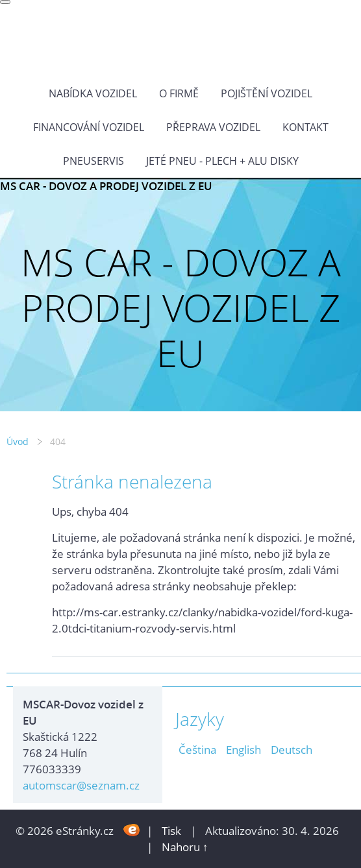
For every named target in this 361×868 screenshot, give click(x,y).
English (243, 750)
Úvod (18, 441)
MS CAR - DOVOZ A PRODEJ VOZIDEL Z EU (106, 186)
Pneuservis (93, 161)
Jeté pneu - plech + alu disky (222, 161)
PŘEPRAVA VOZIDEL (213, 127)
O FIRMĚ (179, 93)
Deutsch (292, 750)
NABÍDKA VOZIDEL (93, 93)
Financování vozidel (89, 127)
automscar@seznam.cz (81, 785)
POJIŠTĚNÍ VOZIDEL (267, 93)
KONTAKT (305, 127)
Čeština (197, 750)
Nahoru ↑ (185, 847)
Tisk (171, 831)
